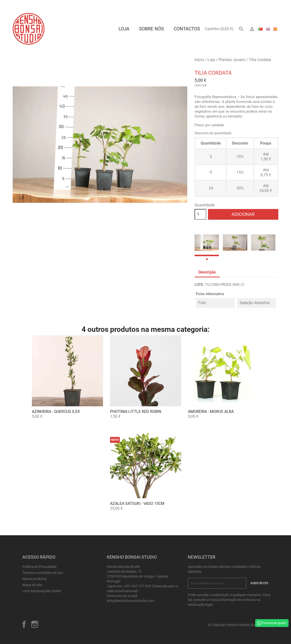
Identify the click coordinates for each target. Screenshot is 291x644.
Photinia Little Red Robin (136, 412)
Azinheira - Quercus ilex (56, 412)
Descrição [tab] (207, 272)
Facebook (24, 624)
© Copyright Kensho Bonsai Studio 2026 (238, 625)
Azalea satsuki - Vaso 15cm (137, 503)
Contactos (187, 29)
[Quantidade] (200, 214)
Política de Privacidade (39, 567)
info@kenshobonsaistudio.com (131, 601)
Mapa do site (32, 585)
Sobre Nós (151, 29)
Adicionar (243, 214)
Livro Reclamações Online (42, 591)
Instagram (35, 624)
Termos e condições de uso (43, 573)
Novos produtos (35, 579)
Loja (124, 29)
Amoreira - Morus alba (211, 412)
